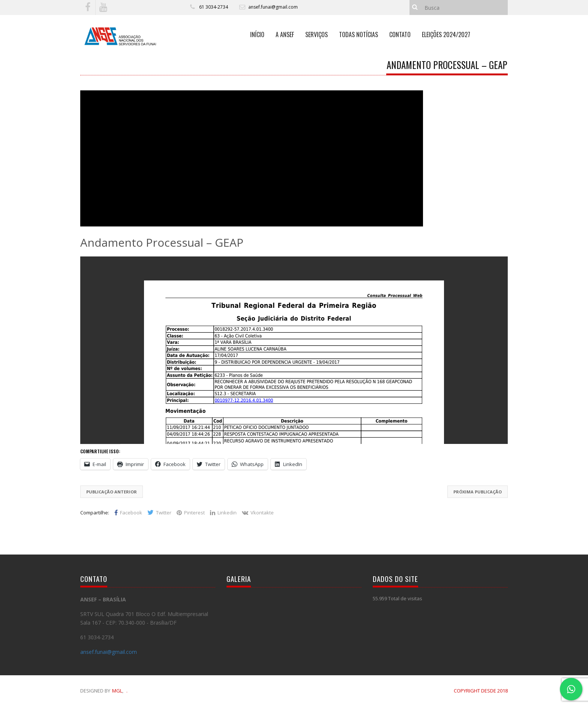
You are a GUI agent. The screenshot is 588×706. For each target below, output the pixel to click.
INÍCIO (257, 34)
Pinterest (191, 513)
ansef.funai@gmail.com (273, 7)
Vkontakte (258, 513)
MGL (117, 691)
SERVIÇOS (316, 34)
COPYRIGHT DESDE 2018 (481, 691)
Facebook (128, 513)
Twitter (159, 513)
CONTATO (400, 34)
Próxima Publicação (478, 492)
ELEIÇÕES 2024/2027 (446, 34)
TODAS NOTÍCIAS (358, 34)
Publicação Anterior (112, 492)
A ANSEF (285, 34)
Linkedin (223, 513)
